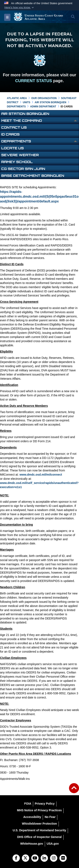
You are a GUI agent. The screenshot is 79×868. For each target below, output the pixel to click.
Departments (16, 141)
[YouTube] (35, 858)
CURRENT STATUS (34, 81)
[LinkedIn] (44, 858)
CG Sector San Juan (23, 169)
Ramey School (17, 162)
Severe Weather (20, 155)
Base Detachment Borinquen (33, 176)
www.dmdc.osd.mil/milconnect (41, 475)
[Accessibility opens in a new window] (32, 817)
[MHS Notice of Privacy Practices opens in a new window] (39, 810)
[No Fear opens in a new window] (50, 817)
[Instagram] (54, 858)
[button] (19, 8)
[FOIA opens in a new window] (28, 804)
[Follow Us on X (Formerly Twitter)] (26, 858)
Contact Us (14, 127)
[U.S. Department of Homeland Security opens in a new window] (39, 830)
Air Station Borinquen (25, 114)
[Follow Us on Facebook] (16, 858)
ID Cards (10, 134)
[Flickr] (63, 858)
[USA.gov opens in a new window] (53, 844)
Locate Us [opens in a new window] (13, 148)
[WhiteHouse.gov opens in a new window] (32, 844)
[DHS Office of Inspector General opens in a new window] (39, 837)
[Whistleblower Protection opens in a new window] (39, 824)
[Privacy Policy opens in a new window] (45, 804)
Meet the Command (22, 121)
